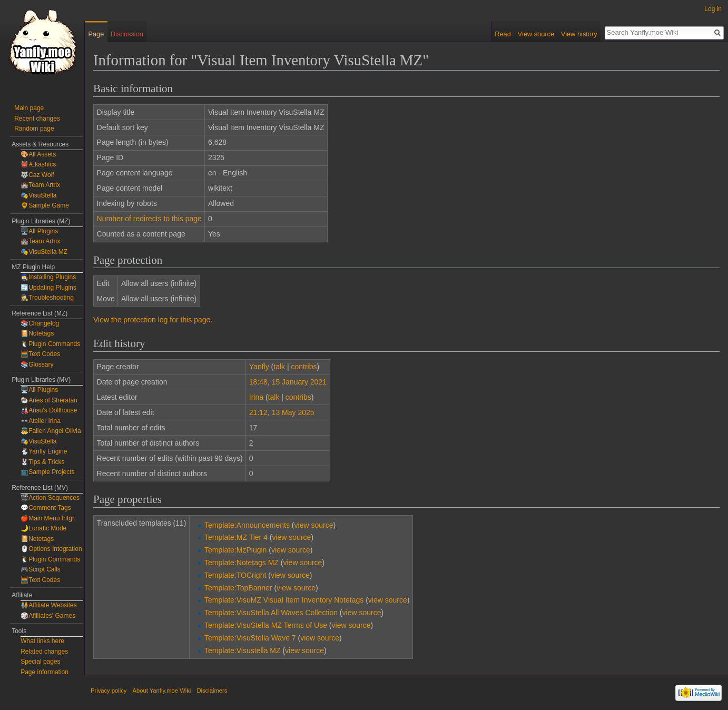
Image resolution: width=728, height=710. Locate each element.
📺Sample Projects (47, 472)
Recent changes (37, 119)
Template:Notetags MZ (242, 563)
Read (503, 34)
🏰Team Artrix (40, 185)
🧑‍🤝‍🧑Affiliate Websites (49, 605)
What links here (42, 641)
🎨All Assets (38, 154)
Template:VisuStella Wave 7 (250, 638)
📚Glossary (37, 364)
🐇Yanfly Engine (44, 451)
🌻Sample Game (45, 205)
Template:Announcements (247, 525)
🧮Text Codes (40, 354)
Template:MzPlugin (235, 550)
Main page (29, 108)
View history (579, 34)
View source (536, 34)
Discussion (127, 34)
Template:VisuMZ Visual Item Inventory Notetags (284, 600)
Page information (45, 672)
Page (96, 34)
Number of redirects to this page (149, 219)
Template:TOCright (235, 575)
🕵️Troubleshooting (47, 298)
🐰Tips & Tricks (42, 462)
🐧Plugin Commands (50, 344)
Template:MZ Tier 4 (236, 537)
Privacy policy (109, 691)
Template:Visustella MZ (242, 650)
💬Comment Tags (46, 508)
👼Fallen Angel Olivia (51, 431)
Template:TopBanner (238, 588)
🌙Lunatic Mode (43, 528)
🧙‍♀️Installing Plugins (48, 277)
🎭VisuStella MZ (44, 252)
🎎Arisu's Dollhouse (49, 410)
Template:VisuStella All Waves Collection (271, 613)
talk (279, 367)
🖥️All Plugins (39, 231)
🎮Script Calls (41, 569)
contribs (304, 367)
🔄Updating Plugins (48, 288)
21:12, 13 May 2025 (282, 412)
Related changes (44, 652)
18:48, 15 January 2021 (288, 382)
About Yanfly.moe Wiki (162, 691)
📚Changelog (40, 323)
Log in (713, 9)
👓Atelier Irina (41, 421)
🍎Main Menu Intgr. (48, 518)
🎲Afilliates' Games (48, 616)
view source (314, 525)
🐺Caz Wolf (37, 175)
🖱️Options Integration (51, 549)
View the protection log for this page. (153, 320)
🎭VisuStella (38, 195)
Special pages (40, 662)
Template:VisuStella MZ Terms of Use (266, 625)
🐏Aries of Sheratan (49, 400)
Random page (34, 129)
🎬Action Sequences (50, 498)
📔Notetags (37, 333)
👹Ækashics (38, 164)
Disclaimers (212, 691)
